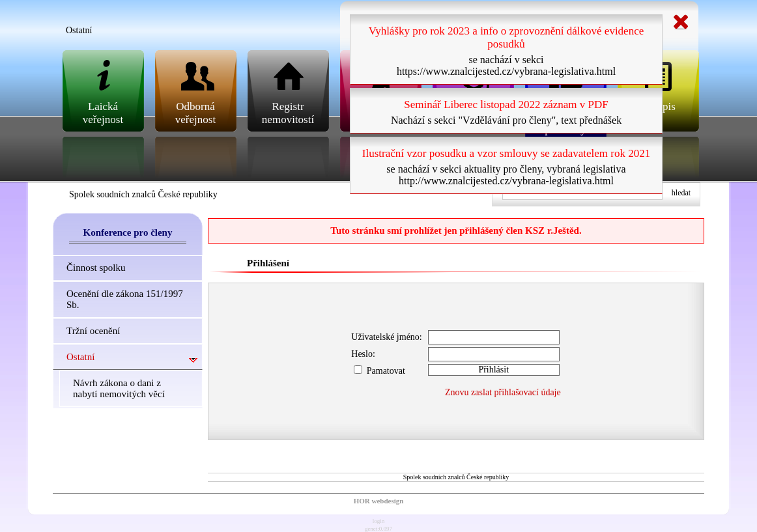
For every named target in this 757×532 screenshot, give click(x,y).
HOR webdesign (379, 501)
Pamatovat (379, 371)
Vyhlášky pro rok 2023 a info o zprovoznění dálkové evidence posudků (507, 37)
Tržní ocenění (93, 331)
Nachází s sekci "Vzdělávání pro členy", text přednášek (506, 120)
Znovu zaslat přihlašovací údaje (503, 392)
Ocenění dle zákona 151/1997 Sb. (125, 299)
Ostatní (80, 357)
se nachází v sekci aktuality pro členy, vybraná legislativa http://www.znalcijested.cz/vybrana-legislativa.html (506, 175)
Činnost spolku (96, 268)
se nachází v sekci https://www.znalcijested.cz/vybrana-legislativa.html (506, 65)
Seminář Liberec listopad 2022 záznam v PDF (506, 105)
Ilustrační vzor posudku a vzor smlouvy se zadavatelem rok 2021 (506, 153)
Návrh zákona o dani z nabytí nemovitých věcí (119, 388)
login (379, 521)
